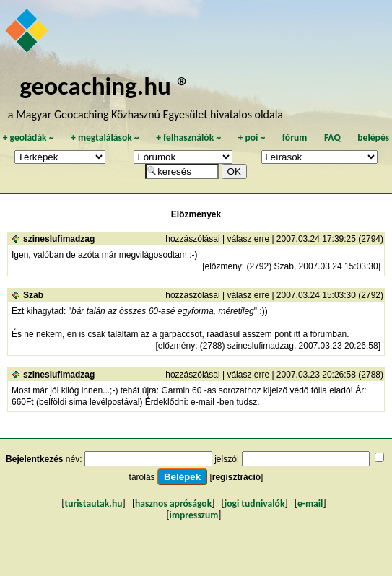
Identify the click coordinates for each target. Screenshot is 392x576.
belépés (373, 138)
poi (251, 138)
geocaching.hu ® (105, 86)
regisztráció (236, 477)
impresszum (194, 515)
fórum (295, 138)
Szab (33, 295)
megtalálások (105, 138)
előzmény (223, 266)
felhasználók (188, 138)
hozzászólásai (192, 239)
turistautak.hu (93, 503)
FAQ (332, 138)
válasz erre (248, 239)
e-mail (310, 503)
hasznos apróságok (173, 503)
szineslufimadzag (59, 239)
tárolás (142, 477)
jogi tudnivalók (255, 503)
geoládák (29, 138)
